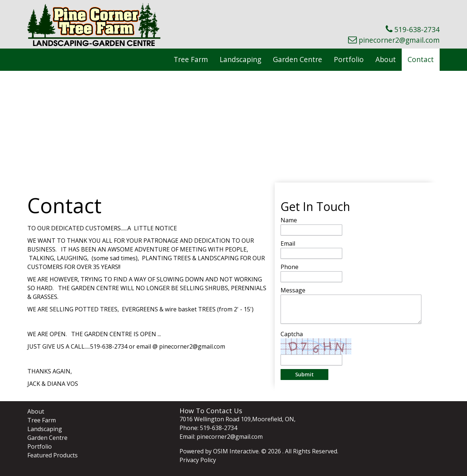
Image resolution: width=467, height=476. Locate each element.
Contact (421, 59)
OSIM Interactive (236, 451)
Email (288, 243)
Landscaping (240, 59)
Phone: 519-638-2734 (208, 428)
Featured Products (53, 455)
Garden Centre (298, 59)
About (386, 59)
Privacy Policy (198, 460)
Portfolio (349, 59)
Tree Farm (191, 59)
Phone (290, 267)
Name (289, 220)
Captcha (292, 334)
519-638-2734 (417, 29)
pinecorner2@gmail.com (399, 40)
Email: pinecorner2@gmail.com (221, 437)
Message (293, 290)
